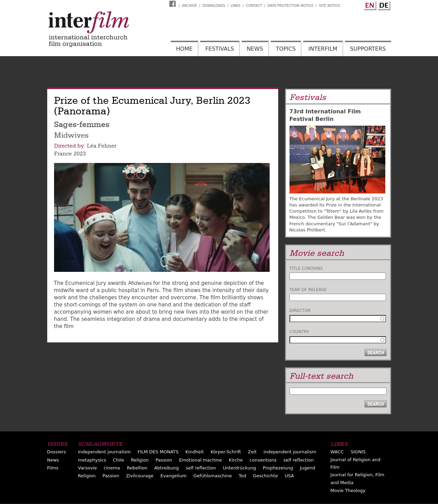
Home (184, 49)
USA (289, 476)
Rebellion (137, 468)
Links (236, 6)
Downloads (214, 6)
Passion (164, 460)
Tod (243, 476)
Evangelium (174, 476)
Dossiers (57, 452)
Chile (119, 460)
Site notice (330, 6)
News (255, 49)
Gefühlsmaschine (212, 476)
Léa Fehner (102, 146)
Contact (254, 6)
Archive (190, 6)
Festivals (220, 49)
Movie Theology (348, 490)
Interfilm (323, 49)
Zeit (252, 452)
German (383, 4)
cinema (112, 468)
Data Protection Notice (291, 6)
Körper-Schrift (226, 452)
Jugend (307, 468)
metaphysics (92, 460)
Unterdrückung (239, 468)
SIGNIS (358, 452)
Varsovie (87, 468)
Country (299, 332)
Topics (286, 49)
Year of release (308, 290)
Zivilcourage (140, 476)
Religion (140, 460)
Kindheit (195, 452)
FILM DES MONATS (158, 452)
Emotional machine (200, 460)
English (369, 4)
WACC (337, 452)
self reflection (298, 460)
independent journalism (104, 452)
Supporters (368, 49)
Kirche (236, 460)
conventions (263, 460)
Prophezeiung (278, 468)
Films (53, 468)
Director (300, 311)
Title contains (306, 268)
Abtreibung (167, 468)
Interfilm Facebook (173, 4)
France (63, 154)
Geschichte (266, 476)
